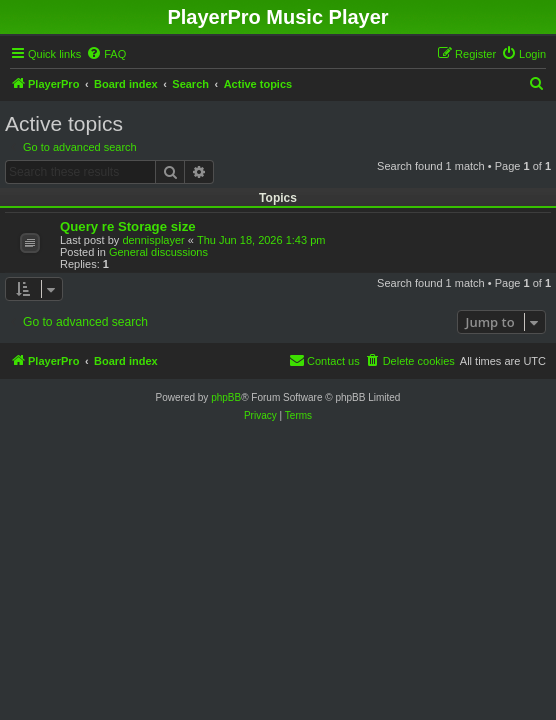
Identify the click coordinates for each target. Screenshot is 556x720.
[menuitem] (106, 54)
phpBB (226, 397)
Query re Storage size (128, 226)
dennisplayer (153, 240)
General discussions (158, 252)
